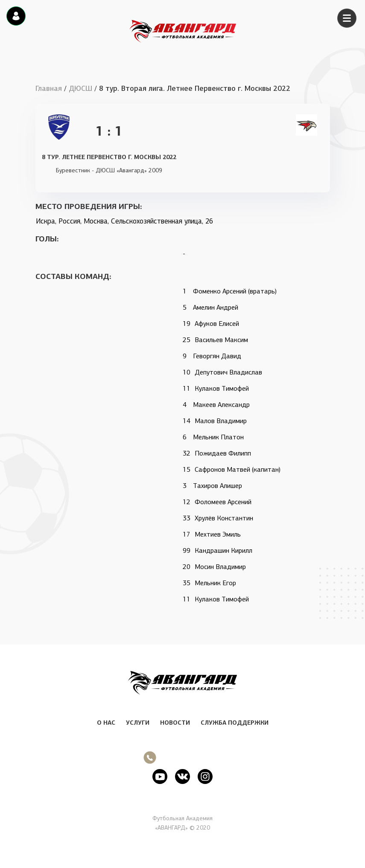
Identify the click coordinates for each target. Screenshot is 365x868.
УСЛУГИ (138, 723)
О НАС (106, 723)
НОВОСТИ (175, 723)
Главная (49, 89)
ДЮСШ (80, 89)
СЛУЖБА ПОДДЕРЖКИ (235, 723)
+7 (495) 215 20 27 (189, 758)
